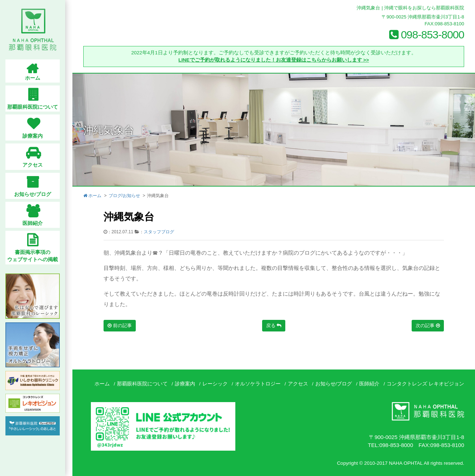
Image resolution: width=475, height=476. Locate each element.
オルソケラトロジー (258, 384)
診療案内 (185, 384)
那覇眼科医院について (142, 384)
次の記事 (428, 325)
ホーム (92, 196)
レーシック (215, 384)
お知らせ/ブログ (334, 384)
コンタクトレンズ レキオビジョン (425, 384)
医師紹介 (369, 384)
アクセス (298, 384)
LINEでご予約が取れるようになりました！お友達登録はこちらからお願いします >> (274, 60)
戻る (274, 325)
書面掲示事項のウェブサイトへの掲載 (36, 256)
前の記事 (120, 325)
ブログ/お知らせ (124, 196)
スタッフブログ (159, 232)
